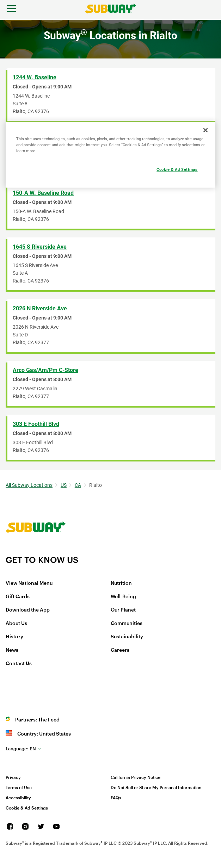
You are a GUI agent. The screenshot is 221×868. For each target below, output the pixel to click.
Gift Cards (18, 597)
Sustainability (127, 637)
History (14, 637)
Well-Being (123, 597)
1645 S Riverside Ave (40, 247)
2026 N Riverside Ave (40, 308)
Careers (120, 650)
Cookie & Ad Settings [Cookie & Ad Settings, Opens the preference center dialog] (177, 169)
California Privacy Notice (136, 777)
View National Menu (29, 583)
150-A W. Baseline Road (43, 193)
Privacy (13, 777)
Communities (127, 624)
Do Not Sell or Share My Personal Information (156, 788)
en (21, 749)
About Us (16, 624)
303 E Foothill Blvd (36, 424)
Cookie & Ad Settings (27, 808)
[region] (111, 154)
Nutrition (121, 583)
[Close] (205, 130)
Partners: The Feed (37, 720)
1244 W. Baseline (35, 77)
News (12, 650)
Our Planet (123, 610)
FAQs (116, 798)
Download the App (28, 610)
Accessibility (18, 798)
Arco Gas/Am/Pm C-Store (45, 370)
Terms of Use (19, 788)
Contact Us (19, 664)
